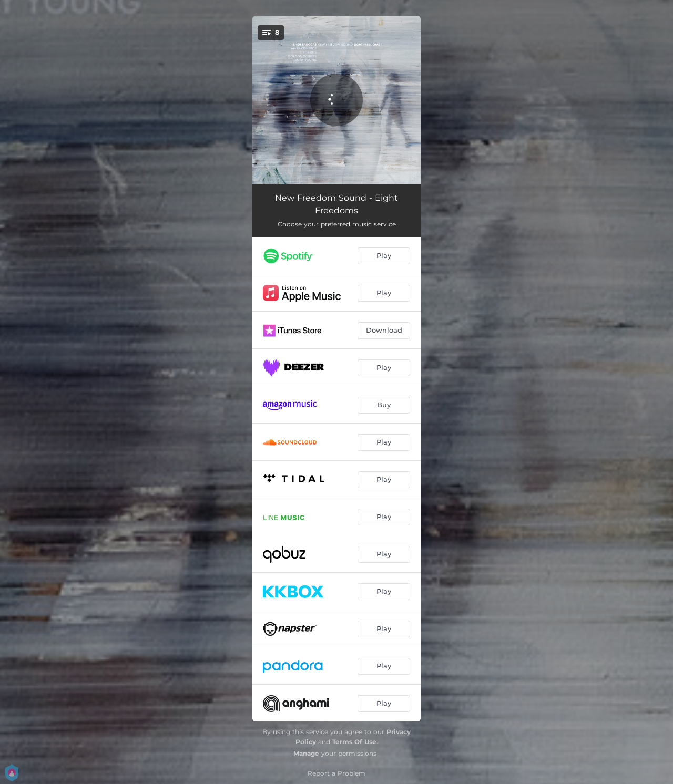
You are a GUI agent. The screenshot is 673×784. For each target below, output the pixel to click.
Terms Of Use (354, 742)
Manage (306, 753)
